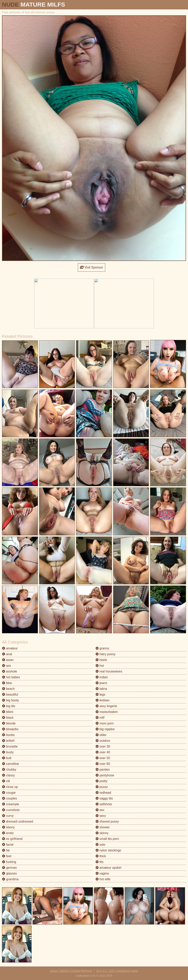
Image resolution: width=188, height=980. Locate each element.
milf (100, 718)
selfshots (104, 804)
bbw (7, 683)
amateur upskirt (108, 868)
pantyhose (105, 775)
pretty (101, 781)
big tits (9, 706)
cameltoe (10, 764)
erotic (8, 833)
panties (103, 770)
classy (8, 775)
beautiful (10, 694)
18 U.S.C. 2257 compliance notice (117, 971)
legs (100, 694)
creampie (11, 804)
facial (8, 845)
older (101, 735)
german (9, 868)
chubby (9, 770)
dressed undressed (18, 821)
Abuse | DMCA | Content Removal (71, 971)
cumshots (11, 810)
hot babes (11, 677)
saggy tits (104, 798)
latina (101, 689)
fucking (9, 862)
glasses (9, 873)
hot (100, 666)
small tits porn (107, 839)
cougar (9, 793)
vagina (102, 873)
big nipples (105, 729)
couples (10, 798)
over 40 (103, 752)
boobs (8, 735)
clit (6, 781)
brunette (10, 746)
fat (6, 850)
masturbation (107, 712)
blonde (9, 723)
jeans (101, 683)
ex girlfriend (12, 839)
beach (8, 689)
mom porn (105, 723)
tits (100, 862)
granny (102, 648)
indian (102, 677)
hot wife (103, 879)
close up (10, 787)
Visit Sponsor (92, 267)
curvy (8, 816)
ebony (8, 827)
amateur (10, 648)
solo (100, 845)
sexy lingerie (106, 706)
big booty (10, 700)
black (8, 718)
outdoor (103, 741)
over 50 (103, 758)
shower (103, 827)
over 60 (103, 764)
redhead (103, 793)
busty (8, 752)
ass (6, 666)
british (8, 741)
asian (8, 660)
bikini (8, 712)
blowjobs (10, 729)
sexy (101, 816)
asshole (10, 671)
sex (100, 810)
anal (7, 654)
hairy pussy (106, 654)
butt (7, 758)
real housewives (109, 671)
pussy (102, 787)
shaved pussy (107, 821)
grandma (10, 879)
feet (7, 856)
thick (101, 856)
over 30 (103, 746)
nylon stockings (108, 850)
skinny (102, 833)
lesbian (103, 700)
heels (101, 660)
